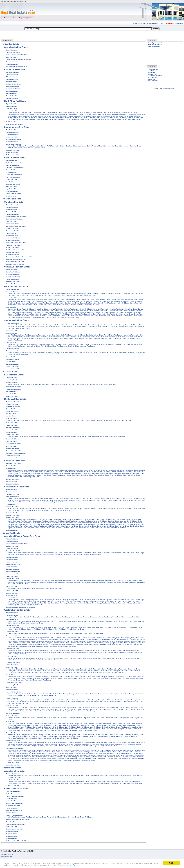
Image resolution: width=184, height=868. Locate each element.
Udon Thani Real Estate (103, 528)
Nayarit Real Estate (14, 303)
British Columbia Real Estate (30, 294)
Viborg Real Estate (60, 629)
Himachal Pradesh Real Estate (101, 472)
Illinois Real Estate (48, 311)
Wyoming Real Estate (72, 317)
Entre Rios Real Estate (88, 325)
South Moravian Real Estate (25, 555)
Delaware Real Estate (117, 309)
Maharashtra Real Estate (91, 473)
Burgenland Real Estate (15, 617)
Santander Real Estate (70, 729)
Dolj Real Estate (18, 582)
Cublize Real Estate (19, 641)
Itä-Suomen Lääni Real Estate (39, 633)
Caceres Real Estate (123, 724)
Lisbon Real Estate (95, 709)
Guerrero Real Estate (59, 301)
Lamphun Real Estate (100, 521)
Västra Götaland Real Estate (69, 738)
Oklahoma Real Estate (126, 314)
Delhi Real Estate (45, 472)
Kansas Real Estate (86, 311)
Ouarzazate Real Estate (64, 118)
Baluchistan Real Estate (15, 436)
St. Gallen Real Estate (23, 746)
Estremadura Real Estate (24, 709)
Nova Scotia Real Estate (130, 294)
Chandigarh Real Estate (109, 470)
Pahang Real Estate (104, 509)
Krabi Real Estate (72, 521)
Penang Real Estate (118, 509)
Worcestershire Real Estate (71, 760)
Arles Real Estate (60, 638)
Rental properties (153, 23)
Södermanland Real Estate (71, 736)
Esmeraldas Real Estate (45, 353)
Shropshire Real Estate (129, 757)
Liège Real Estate (111, 621)
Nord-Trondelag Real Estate (127, 700)
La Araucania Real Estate (75, 344)
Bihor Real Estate (38, 580)
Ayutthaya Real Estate (30, 519)
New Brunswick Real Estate (64, 294)
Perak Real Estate (131, 509)
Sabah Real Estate (19, 510)
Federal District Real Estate (113, 335)
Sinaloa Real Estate (123, 303)
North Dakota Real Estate (97, 314)
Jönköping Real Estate (131, 735)
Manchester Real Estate (96, 755)
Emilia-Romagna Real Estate (105, 677)
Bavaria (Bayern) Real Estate (39, 651)
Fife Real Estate (62, 718)
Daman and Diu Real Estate (29, 472)
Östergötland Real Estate (29, 735)
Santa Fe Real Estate (126, 327)
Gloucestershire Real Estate (22, 754)
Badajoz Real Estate (80, 724)
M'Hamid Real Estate (103, 116)
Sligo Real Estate (45, 672)
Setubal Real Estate (41, 711)
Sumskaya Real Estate (84, 603)
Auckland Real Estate (14, 782)
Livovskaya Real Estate (97, 601)
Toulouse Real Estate (50, 646)
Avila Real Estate (67, 724)
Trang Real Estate (57, 528)
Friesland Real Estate (45, 694)
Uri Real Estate (63, 746)
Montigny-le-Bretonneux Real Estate (57, 643)
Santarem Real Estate (27, 711)
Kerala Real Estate (34, 473)
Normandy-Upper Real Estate (114, 643)
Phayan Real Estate (47, 524)
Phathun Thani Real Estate (31, 524)
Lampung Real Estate (14, 500)
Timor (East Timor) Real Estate (41, 502)
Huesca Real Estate (14, 727)
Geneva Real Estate (133, 742)
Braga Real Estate (84, 708)
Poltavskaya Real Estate (31, 603)
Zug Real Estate (99, 746)
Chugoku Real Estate (27, 384)
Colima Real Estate (131, 300)
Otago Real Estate (47, 783)
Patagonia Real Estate (38, 327)
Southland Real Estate (61, 783)
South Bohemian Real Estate (93, 555)
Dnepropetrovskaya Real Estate (73, 600)
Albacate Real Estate (27, 724)
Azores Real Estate (27, 708)
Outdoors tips (153, 74)
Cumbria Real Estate (19, 752)
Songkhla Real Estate (137, 526)
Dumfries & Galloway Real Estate (45, 718)
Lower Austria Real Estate (47, 617)
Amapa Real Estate (39, 335)
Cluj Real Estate (110, 580)
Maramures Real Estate (73, 582)
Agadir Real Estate (13, 113)
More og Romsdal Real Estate (107, 700)
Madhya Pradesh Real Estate (73, 473)
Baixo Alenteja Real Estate (42, 708)
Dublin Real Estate (95, 669)
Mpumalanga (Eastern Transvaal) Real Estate (92, 146)
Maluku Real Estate (29, 500)
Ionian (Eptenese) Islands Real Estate (94, 658)
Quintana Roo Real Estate (88, 303)
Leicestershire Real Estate (49, 755)
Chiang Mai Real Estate (91, 519)
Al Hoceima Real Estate (54, 113)
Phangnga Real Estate (15, 524)
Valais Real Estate (75, 746)
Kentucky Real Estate (101, 311)
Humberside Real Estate (90, 754)
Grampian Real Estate (75, 718)
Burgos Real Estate (109, 724)
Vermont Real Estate (130, 316)
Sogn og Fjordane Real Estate (80, 702)
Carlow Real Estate (14, 669)
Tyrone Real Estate (86, 817)
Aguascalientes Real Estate (16, 300)
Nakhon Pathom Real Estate (50, 523)
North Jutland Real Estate (91, 627)
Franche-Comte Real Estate (35, 641)
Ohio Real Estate (112, 314)
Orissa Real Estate (29, 475)
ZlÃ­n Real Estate (78, 555)
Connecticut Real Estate (101, 309)
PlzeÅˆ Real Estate (133, 553)
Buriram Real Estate (59, 519)
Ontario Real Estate (22, 295)
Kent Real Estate (138, 754)
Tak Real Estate (45, 528)
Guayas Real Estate (76, 353)
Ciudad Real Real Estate (30, 725)
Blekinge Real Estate (45, 735)
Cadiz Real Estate (137, 724)
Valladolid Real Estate (47, 730)
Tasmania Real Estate (115, 776)
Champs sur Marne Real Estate (74, 640)
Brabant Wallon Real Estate (30, 621)
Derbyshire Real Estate (34, 752)
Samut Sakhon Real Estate (105, 526)
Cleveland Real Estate (112, 750)
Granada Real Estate (87, 725)
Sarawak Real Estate (32, 510)
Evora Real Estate (39, 709)
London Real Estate (81, 755)
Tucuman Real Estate (23, 328)
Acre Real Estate (13, 335)
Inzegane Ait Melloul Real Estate (117, 114)
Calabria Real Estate (56, 677)
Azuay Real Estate (13, 353)
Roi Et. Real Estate (54, 526)
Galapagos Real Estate (61, 353)
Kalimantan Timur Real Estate (135, 499)
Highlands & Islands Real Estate (94, 718)
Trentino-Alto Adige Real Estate (119, 678)
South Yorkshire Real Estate (25, 758)
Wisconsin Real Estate (57, 317)
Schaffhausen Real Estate (113, 744)
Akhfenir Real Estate (39, 113)
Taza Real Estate (120, 119)
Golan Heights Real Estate (29, 420)
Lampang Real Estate (85, 521)
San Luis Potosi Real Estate (107, 303)
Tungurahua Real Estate (20, 354)
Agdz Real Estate (26, 113)
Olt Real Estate (86, 582)
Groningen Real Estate (76, 694)
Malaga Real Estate (109, 727)
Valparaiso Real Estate (87, 346)
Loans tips (152, 79)
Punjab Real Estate (107, 436)
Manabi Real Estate (116, 353)
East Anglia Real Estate (90, 752)
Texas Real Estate (105, 316)
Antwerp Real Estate (14, 621)
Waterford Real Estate (73, 672)
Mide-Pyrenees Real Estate (36, 643)
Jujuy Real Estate (102, 325)
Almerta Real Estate (55, 724)
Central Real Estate (14, 420)
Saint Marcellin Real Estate (120, 644)
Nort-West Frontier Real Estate (71, 436)
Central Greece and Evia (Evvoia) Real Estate (41, 658)
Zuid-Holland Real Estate (48, 696)
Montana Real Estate (101, 312)
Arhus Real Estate (13, 627)
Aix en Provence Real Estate (17, 638)
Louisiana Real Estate (116, 311)
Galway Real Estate (108, 669)
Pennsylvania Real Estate (21, 316)
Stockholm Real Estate (101, 736)
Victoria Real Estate (129, 776)
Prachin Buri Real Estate (125, 524)
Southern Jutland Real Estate (17, 629)
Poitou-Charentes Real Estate (22, 644)
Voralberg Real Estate (133, 617)
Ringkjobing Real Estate (120, 627)
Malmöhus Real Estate (39, 736)
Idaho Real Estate (35, 311)
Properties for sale (139, 23)
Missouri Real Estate (87, 312)
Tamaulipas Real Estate (29, 305)
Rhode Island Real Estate (38, 316)
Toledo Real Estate (19, 730)
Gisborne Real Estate (82, 782)
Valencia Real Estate (33, 730)
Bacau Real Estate (25, 580)
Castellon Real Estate (14, 725)
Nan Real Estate (106, 523)
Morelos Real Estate (137, 301)
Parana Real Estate (102, 337)
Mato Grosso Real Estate (39, 337)
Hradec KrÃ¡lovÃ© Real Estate (52, 553)
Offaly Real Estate (135, 671)
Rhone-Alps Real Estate (67, 644)
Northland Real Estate (33, 783)
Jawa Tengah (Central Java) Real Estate (68, 499)
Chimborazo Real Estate (28, 353)
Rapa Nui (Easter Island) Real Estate (53, 346)
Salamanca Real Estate (31, 729)
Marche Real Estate (47, 678)
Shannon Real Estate (31, 672)
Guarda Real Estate (70, 709)
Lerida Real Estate (83, 727)
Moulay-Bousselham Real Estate (18, 118)
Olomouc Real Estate (104, 553)
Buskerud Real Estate (45, 700)
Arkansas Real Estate (56, 309)
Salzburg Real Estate (63, 617)
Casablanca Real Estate (129, 113)
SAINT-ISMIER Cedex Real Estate (100, 644)
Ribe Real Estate (106, 627)
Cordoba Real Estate (58, 325)
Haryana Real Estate (83, 472)
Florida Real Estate (131, 309)
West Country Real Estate (122, 758)
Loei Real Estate (114, 521)
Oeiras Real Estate (123, 709)
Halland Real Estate (102, 735)
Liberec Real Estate (69, 553)
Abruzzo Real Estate (14, 677)
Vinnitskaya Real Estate (118, 603)
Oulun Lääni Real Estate (95, 633)
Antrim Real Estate (13, 817)
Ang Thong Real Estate (15, 519)
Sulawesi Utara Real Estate (121, 500)
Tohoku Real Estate (110, 384)
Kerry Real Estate (121, 669)
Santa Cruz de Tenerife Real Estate (51, 729)
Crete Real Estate (62, 658)
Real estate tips (153, 69)
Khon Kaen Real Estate (58, 521)
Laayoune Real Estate (30, 116)
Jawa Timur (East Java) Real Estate (93, 499)
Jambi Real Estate (25, 499)
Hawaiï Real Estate (22, 311)
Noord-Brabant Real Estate (107, 694)
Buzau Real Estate (98, 580)
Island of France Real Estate (54, 641)
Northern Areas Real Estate (90, 436)
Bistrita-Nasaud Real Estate (53, 580)
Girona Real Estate (73, 725)
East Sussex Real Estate (125, 752)
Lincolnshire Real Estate (66, 755)
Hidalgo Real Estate (73, 301)
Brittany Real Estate (117, 638)
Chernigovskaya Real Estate (34, 600)
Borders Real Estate (14, 718)
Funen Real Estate (76, 627)
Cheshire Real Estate (97, 750)
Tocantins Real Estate (14, 340)
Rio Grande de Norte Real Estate (32, 338)
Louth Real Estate (81, 671)
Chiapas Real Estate (87, 300)
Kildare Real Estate (134, 669)
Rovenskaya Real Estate (68, 603)
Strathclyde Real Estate (126, 718)
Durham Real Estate (75, 752)
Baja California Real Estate (35, 300)
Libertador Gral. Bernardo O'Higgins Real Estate (99, 344)
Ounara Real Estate (107, 118)
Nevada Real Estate (130, 312)
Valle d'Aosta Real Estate (29, 680)
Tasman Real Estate (90, 783)
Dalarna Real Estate (59, 735)
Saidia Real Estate (22, 119)
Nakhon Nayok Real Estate (31, 523)
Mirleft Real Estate (117, 116)
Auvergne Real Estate (74, 638)
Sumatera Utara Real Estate (22, 502)
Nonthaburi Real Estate (135, 523)
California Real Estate (71, 309)
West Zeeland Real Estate (76, 629)
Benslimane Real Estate (99, 113)
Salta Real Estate (67, 327)
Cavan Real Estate (27, 669)
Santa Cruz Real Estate (110, 327)
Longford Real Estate (68, 671)
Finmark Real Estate (60, 700)
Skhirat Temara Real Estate (75, 119)
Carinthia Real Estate (30, 617)
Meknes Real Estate (74, 116)
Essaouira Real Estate (47, 114)
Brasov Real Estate (69, 580)
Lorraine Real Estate (131, 641)
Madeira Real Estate (109, 709)
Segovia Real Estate (85, 729)
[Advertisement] (92, 33)
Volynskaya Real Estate (134, 603)
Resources (152, 67)
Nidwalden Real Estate (81, 744)
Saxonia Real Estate (100, 652)
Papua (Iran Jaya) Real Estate (90, 500)
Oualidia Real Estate (49, 118)
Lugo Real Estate (96, 727)
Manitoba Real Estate (47, 294)
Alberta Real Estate (14, 294)
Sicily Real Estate (102, 678)
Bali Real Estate (13, 499)
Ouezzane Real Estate (80, 118)
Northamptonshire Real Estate (26, 757)
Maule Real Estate (19, 346)
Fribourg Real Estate (119, 742)
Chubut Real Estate (44, 325)
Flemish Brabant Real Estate (81, 621)
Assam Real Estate (82, 470)
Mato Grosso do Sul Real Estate (59, 337)
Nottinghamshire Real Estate (81, 757)
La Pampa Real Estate (116, 325)
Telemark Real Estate (116, 702)
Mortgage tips (153, 78)
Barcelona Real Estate (95, 724)
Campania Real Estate (71, 677)
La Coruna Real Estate (40, 727)
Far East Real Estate (14, 588)
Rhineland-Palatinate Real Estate (68, 652)
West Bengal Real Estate (32, 477)
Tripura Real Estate (116, 475)
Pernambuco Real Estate (117, 337)
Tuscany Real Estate (137, 678)
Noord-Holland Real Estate (125, 694)
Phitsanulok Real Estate (95, 524)
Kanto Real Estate (69, 384)
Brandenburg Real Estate (70, 651)
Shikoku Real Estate (96, 384)
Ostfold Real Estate (48, 702)
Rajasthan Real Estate (73, 475)
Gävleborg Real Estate (73, 735)
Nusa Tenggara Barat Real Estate (47, 500)
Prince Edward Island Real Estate (40, 295)
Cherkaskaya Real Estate (16, 600)
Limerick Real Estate (53, 671)
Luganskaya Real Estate (113, 601)
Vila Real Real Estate (75, 711)
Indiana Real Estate (61, 311)
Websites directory (7, 855)
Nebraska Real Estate (116, 312)
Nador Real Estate (35, 118)
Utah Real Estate (117, 316)
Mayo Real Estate (94, 671)
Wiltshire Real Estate (55, 760)
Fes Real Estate (60, 114)
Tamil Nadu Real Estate (101, 475)
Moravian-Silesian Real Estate (86, 553)
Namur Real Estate (19, 623)
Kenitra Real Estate (135, 114)
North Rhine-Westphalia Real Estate (45, 652)
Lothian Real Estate (111, 718)
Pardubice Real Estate (118, 553)
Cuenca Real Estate (60, 725)
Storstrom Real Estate (34, 629)
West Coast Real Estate (135, 783)
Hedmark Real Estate (74, 700)
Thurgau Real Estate (38, 746)
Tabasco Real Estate (14, 305)
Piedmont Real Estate (75, 678)
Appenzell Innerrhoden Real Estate (56, 742)
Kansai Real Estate (56, 384)
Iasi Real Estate (59, 582)
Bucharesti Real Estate (84, 580)
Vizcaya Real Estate (62, 730)
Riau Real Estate (106, 500)
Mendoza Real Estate (131, 325)
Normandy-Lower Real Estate (94, 643)
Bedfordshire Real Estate (28, 750)
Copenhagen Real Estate (43, 627)
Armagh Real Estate (27, 817)
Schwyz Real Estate (129, 744)
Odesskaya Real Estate (15, 603)
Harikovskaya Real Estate (108, 600)
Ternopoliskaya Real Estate (101, 603)
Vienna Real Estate (119, 617)
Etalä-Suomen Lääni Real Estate (18, 633)
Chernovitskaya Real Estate (53, 600)
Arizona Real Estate (41, 309)
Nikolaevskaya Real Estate (131, 601)
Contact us (179, 23)
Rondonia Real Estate (71, 338)
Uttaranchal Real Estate (15, 477)
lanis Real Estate (27, 671)
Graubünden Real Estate (24, 744)
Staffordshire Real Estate (43, 758)
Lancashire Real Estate (32, 755)
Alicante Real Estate (41, 724)
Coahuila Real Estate (118, 300)
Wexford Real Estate (104, 672)
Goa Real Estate (57, 472)
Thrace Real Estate (51, 660)
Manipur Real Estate (107, 473)
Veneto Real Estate (44, 680)
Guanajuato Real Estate (43, 301)
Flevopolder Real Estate (29, 694)
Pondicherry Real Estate (43, 475)
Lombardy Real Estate (33, 678)
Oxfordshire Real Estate (99, 757)
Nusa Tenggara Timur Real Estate (69, 500)
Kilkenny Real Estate (14, 671)
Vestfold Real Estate (22, 703)
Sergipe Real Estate (133, 338)
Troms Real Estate (129, 702)
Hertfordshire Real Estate (73, 754)
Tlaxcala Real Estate (44, 305)
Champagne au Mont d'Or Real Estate (51, 640)
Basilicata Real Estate (41, 677)
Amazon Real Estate (53, 335)
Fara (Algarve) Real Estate (54, 709)
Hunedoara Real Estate (46, 582)
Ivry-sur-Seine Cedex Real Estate (75, 641)
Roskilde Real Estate (135, 627)
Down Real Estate (40, 817)
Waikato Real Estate (104, 783)
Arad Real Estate (13, 580)
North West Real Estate (115, 146)
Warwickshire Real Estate (105, 758)
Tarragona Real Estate (125, 729)
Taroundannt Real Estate (106, 119)
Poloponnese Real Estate (21, 660)
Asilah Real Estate (69, 113)
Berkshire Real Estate (44, 750)
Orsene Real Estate (122, 727)
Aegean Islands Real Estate (16, 658)
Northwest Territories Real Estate (111, 294)
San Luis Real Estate (95, 327)
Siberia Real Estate (56, 588)
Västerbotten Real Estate (15, 738)
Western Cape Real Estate (36, 148)
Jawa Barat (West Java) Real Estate (43, 499)
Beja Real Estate (72, 708)
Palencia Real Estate (136, 727)
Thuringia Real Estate (20, 654)
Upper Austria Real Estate (103, 617)
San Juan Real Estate (81, 327)
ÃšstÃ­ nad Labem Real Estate (45, 555)
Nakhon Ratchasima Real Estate (71, 523)
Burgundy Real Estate (132, 638)
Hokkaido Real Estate (42, 384)
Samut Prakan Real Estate (87, 526)
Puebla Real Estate (57, 303)
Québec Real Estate (58, 295)
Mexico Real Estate (100, 301)
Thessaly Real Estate (37, 660)
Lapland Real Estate (28, 588)
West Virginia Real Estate (40, 317)
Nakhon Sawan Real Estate (91, 523)
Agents (162, 23)
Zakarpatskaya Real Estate (16, 605)
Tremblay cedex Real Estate (67, 646)
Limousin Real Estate (116, 641)
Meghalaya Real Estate (122, 473)
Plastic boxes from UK (169, 88)
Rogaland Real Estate (63, 702)
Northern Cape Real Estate (132, 146)
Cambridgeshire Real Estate (80, 750)
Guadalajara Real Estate (103, 725)
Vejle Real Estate (48, 629)
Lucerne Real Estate (51, 744)
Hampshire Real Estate (39, 754)
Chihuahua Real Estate (102, 300)
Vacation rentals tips (155, 76)
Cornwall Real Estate (127, 750)
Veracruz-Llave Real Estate (61, 305)
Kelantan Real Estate (40, 509)
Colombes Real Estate (108, 640)
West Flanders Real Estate (34, 623)
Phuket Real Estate (110, 524)
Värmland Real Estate (131, 736)
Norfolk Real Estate (127, 755)
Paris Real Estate (130, 643)
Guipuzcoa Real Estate (119, 725)
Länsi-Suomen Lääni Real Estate (60, 633)
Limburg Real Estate (91, 694)
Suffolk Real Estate (58, 758)
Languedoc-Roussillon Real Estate (98, 641)
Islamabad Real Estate (31, 436)
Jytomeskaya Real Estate (45, 601)
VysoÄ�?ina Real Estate (63, 555)
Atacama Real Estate (31, 344)
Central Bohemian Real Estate (32, 553)
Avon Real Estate (13, 750)
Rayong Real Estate (40, 526)
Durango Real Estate (28, 301)
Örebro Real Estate (14, 735)
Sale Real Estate (34, 119)
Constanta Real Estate (124, 580)
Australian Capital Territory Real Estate (20, 776)
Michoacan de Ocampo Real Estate (118, 301)
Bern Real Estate (106, 742)
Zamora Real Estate (75, 730)
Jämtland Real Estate (116, 735)
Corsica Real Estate (122, 640)
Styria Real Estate (76, 617)
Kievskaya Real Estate (62, 601)
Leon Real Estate (71, 727)
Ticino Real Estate (51, 746)
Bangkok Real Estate (45, 519)
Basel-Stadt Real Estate (92, 742)
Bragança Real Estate (98, 708)
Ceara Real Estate (79, 335)
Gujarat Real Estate (69, 472)
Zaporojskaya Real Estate (34, 605)
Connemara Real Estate (54, 669)
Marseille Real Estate (19, 643)
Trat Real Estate (69, 528)
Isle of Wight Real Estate (107, 754)
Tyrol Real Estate (88, 617)
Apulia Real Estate (28, 677)
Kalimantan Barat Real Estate (115, 499)
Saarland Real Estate (86, 652)
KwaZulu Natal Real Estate (68, 146)
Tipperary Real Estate (58, 672)
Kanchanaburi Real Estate (41, 521)
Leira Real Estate (83, 709)
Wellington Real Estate (119, 783)
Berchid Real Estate (114, 113)
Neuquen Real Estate (23, 327)
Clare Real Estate (40, 669)
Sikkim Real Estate (87, 475)
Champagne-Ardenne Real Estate (27, 640)
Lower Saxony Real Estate (130, 651)
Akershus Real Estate (14, 700)
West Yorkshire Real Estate (39, 760)
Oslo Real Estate (36, 702)
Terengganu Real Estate (62, 510)
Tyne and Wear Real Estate (87, 758)
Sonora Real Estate (136, 303)
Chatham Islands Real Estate (65, 782)
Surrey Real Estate (71, 758)
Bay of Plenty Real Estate (30, 782)
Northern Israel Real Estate (75, 420)
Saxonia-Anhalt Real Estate (117, 652)
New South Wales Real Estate (43, 776)
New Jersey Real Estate (31, 314)
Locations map (7, 40)
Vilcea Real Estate (22, 584)
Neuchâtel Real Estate (66, 744)
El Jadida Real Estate (32, 114)
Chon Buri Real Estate (123, 519)
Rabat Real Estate (133, 118)
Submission (152, 40)
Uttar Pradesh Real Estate (131, 475)
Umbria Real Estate (14, 680)
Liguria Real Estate (19, 678)
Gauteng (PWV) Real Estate (50, 146)
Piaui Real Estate (132, 337)
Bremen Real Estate (86, 651)
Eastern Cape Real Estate (16, 146)
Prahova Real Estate (99, 582)
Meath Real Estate (106, 671)
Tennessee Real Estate (91, 316)
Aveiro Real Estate (13, 708)
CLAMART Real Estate (92, 640)
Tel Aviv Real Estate (110, 420)
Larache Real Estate (44, 116)
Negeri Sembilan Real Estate (87, 509)
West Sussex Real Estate (21, 760)
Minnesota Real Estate (56, 312)
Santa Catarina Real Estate (117, 338)
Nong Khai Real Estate (119, 523)
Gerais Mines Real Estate (130, 335)
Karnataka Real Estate (20, 473)
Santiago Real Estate (72, 346)
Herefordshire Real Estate (56, 754)
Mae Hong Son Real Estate (129, 521)
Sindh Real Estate (119, 436)
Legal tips (151, 71)
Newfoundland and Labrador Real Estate (86, 294)
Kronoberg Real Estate (23, 736)
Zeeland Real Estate (33, 696)
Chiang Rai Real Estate (107, 519)
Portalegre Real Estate (137, 709)
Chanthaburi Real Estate (75, 519)
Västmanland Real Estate (51, 738)
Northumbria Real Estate (63, 757)
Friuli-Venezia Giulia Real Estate (126, 677)
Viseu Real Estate (89, 711)
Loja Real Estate (103, 353)
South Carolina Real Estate (56, 316)
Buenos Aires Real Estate (16, 325)
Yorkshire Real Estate (88, 760)
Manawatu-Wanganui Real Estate (117, 782)
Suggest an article (154, 46)
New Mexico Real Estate (47, 314)
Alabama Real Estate (14, 309)
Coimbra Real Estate (131, 708)
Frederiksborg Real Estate (61, 627)
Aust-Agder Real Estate (30, 700)
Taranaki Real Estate (76, 783)
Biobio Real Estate (44, 344)
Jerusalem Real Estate (58, 420)
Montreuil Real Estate (77, 643)
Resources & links (7, 857)
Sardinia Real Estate (89, 678)
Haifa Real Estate (45, 420)
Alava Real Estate (13, 724)
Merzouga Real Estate (89, 116)
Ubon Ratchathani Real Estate (84, 528)
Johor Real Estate (13, 509)
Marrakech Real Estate (59, 116)
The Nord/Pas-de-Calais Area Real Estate (29, 646)
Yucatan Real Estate (77, 305)
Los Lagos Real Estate (123, 344)
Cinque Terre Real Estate (87, 677)
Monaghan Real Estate (121, 671)
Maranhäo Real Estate (23, 337)
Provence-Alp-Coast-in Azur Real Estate (45, 644)
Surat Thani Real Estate (31, 528)
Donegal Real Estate (81, 669)
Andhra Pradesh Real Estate (44, 470)
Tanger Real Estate (91, 119)
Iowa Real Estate (74, 311)
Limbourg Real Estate (125, 621)
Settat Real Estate (60, 119)
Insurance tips (153, 81)
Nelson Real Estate (19, 783)
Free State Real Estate (32, 146)
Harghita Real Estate (31, 582)
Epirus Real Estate (75, 658)
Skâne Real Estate (87, 736)
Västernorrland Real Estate (33, 738)
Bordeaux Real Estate (103, 638)
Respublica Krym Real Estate (49, 603)
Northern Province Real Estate (17, 148)
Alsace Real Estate (33, 638)
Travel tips (151, 73)
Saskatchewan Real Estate (74, 295)
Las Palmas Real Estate (56, 727)
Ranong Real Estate (26, 526)
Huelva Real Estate (134, 725)
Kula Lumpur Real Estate (55, 509)
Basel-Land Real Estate (76, 742)
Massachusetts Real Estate (25, 312)
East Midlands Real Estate (107, 752)
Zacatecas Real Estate (92, 305)
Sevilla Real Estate (99, 729)
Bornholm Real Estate (27, 627)
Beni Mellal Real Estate (83, 113)
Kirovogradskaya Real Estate (79, 601)
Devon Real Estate (49, 752)
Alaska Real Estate (28, 309)
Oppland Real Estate (23, 702)
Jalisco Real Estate (86, 301)
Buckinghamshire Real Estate (61, 750)
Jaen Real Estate (27, 727)
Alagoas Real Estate (26, 335)
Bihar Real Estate (94, 470)
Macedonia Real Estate (114, 658)
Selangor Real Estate (47, 510)
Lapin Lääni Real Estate (79, 633)
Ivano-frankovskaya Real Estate (26, 601)
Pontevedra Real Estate (15, 729)
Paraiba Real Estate (88, 337)
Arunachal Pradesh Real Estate (64, 470)
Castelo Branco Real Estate (115, 708)
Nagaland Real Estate (15, 475)
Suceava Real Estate (129, 582)
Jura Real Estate (38, 744)
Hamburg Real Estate (100, 651)
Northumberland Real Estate (45, 757)
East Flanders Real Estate (63, 621)
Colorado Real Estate (85, 309)
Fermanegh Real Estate (55, 817)
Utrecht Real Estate (19, 696)
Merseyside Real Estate (112, 755)
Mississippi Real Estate (72, 312)
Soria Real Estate (111, 729)
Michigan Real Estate (41, 312)
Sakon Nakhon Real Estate (69, 526)
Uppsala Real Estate (116, 736)
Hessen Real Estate (114, 651)
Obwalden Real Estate (97, 744)
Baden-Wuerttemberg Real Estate (18, 651)
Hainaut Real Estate (98, 621)
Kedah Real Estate (26, 509)
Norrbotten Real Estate (54, 736)
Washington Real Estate (24, 317)
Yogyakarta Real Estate (60, 502)
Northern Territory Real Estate (63, 776)
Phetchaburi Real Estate (79, 524)
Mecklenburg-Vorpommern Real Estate (20, 652)
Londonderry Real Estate (71, 817)
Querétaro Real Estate (72, 303)
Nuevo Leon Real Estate (29, 303)
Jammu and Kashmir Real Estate (50, 436)
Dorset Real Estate (62, 752)
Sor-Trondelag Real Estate (99, 702)
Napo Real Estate (129, 353)
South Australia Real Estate (99, 776)
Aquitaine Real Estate (47, 638)
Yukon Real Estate (90, 295)
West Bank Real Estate (125, 420)
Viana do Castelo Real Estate (58, 711)
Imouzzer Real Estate (99, 114)
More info (81, 865)
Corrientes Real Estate (73, 325)
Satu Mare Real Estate (114, 582)
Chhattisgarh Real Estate (125, 470)
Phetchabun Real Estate (62, 524)
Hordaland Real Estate (89, 700)
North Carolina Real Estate (80, 314)
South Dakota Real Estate (74, 316)
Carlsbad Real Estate (14, 553)
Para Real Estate (75, 337)
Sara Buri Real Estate (122, 526)
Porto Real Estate (13, 711)
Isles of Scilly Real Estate (123, 754)
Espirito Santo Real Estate (94, 335)
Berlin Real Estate (55, 651)
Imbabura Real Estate (90, 353)
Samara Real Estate (42, 588)
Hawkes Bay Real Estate (98, 782)
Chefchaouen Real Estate (16, 114)
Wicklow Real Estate (118, 672)
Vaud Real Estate (87, 746)
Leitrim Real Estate (40, 671)
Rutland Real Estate (114, 757)
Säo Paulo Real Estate (100, 338)
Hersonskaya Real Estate (126, 600)
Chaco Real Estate (31, 325)
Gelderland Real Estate (60, 694)
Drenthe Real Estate (14, 694)
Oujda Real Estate (94, 118)
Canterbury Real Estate (47, 782)
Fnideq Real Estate (72, 114)
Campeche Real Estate (72, 300)
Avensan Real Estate (88, 638)
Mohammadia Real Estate (132, 116)
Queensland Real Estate (81, 776)
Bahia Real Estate (67, 335)
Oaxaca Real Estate (44, 303)
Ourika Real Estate (120, 118)
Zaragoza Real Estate (90, 730)
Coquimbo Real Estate (58, 344)
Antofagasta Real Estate (15, 344)
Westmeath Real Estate (89, 672)
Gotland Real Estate (88, 735)
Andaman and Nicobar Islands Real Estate (21, 470)
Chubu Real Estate (14, 384)
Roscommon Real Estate (15, 672)
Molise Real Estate (61, 678)
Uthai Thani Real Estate (119, 528)
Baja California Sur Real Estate (54, 300)
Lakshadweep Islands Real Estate (52, 473)
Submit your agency (155, 45)
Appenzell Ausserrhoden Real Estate (33, 742)
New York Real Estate (63, 314)
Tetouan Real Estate (133, 119)
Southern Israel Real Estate (94, 420)
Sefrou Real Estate (47, 119)
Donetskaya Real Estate (91, 600)
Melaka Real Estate (71, 509)
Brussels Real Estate (47, 621)
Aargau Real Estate (14, 742)
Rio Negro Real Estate (53, 327)
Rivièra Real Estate (82, 644)
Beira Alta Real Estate (59, 708)
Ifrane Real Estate (85, 114)
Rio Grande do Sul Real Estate (53, 338)
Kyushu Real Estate (82, 384)
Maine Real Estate (130, 311)
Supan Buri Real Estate (15, 528)
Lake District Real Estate (15, 755)
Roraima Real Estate (85, 338)
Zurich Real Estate (111, 746)
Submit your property (155, 43)
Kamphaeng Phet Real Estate (22, 521)
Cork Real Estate (68, 669)
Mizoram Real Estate (137, 473)
